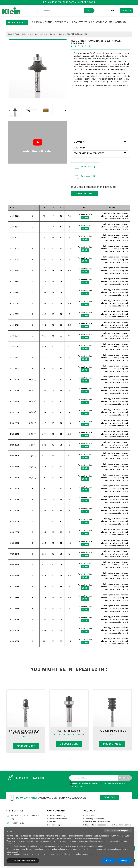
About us (52, 822)
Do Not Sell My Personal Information (87, 846)
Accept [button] (124, 861)
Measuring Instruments (94, 819)
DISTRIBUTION (62, 22)
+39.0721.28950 (17, 823)
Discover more (26, 746)
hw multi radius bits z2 (112, 731)
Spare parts (90, 816)
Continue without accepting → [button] (118, 831)
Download (109, 797)
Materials (79, 142)
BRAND (49, 22)
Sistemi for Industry (57, 816)
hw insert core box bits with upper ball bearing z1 (26, 732)
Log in (85, 217)
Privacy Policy (78, 786)
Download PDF (86, 176)
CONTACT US (84, 193)
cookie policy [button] (96, 838)
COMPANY (37, 22)
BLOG (91, 22)
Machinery (79, 148)
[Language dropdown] (114, 11)
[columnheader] (17, 208)
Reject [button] (108, 861)
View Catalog (85, 167)
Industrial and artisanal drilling (97, 822)
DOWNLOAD (101, 22)
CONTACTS (121, 22)
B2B (111, 22)
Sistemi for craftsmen (58, 819)
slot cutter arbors (69, 731)
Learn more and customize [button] (23, 861)
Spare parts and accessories (89, 153)
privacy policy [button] (12, 852)
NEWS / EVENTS (79, 22)
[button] (126, 11)
